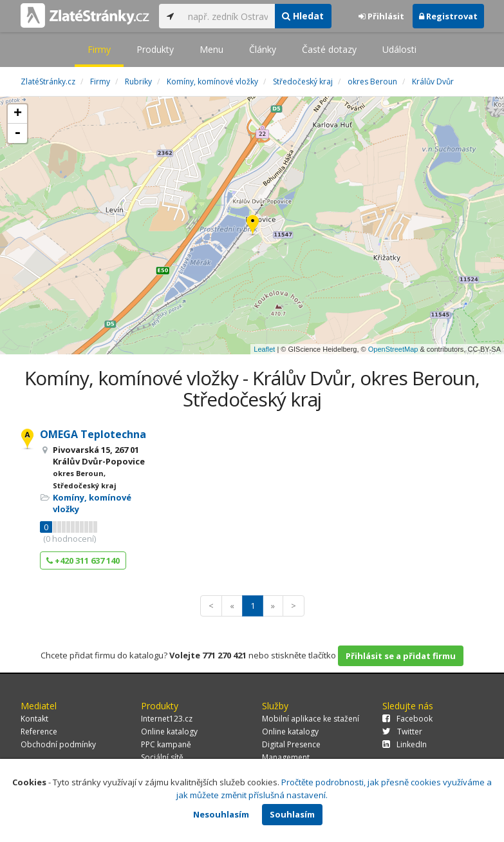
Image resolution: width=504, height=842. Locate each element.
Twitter (402, 732)
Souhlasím (292, 814)
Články (263, 49)
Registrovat (448, 16)
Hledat (303, 16)
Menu (211, 49)
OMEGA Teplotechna (93, 434)
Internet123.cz (167, 719)
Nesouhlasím (221, 814)
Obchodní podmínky (58, 744)
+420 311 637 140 (83, 560)
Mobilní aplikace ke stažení (311, 719)
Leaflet (264, 349)
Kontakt (34, 719)
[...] (228, 16)
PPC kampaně (166, 744)
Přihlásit (381, 16)
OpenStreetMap (393, 349)
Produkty (155, 49)
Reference (39, 732)
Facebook (407, 719)
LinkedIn (405, 744)
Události (399, 49)
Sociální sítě (162, 757)
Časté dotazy (329, 49)
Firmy (99, 49)
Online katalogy (169, 732)
